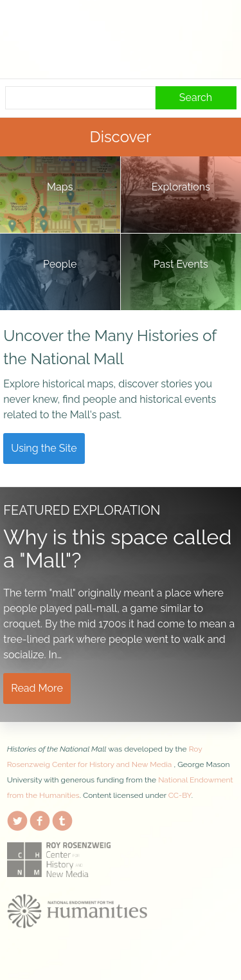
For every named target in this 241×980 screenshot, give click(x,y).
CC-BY (180, 795)
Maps (60, 187)
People (60, 264)
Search (196, 97)
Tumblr (62, 818)
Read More (37, 688)
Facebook (40, 818)
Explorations (181, 187)
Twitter (17, 818)
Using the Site (44, 448)
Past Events (181, 264)
